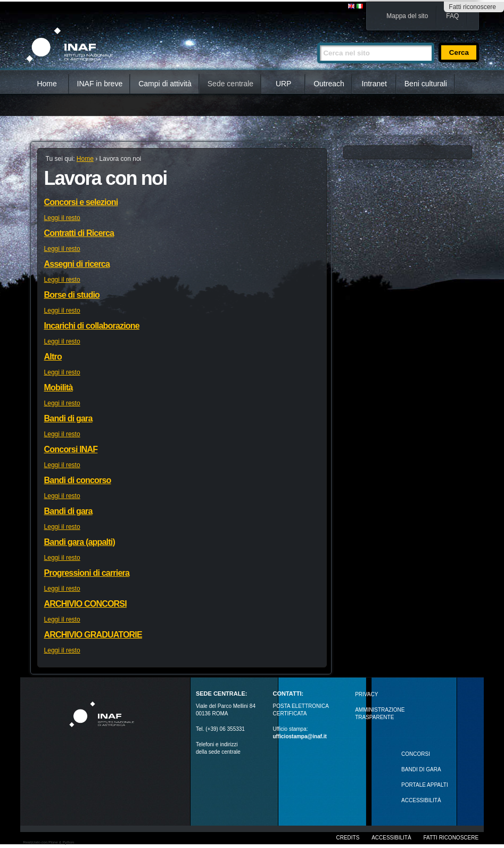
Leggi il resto (62, 218)
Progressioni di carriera (87, 573)
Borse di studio (72, 295)
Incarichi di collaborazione (92, 326)
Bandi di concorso (78, 480)
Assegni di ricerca (77, 264)
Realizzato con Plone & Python (48, 842)
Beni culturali (426, 84)
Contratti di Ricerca (79, 233)
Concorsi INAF (71, 449)
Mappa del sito (407, 16)
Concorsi (416, 754)
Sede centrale (230, 84)
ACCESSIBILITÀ (421, 800)
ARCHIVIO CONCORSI (85, 604)
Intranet (374, 84)
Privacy (366, 694)
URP (284, 84)
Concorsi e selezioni (81, 202)
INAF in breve (100, 84)
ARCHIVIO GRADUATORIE (93, 635)
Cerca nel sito (317, 38)
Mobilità (59, 388)
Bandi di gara (68, 418)
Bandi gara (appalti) (80, 542)
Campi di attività (165, 84)
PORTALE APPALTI (425, 785)
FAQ (452, 16)
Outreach (329, 84)
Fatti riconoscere (472, 7)
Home (47, 84)
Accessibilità (391, 838)
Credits (348, 838)
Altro (53, 357)
